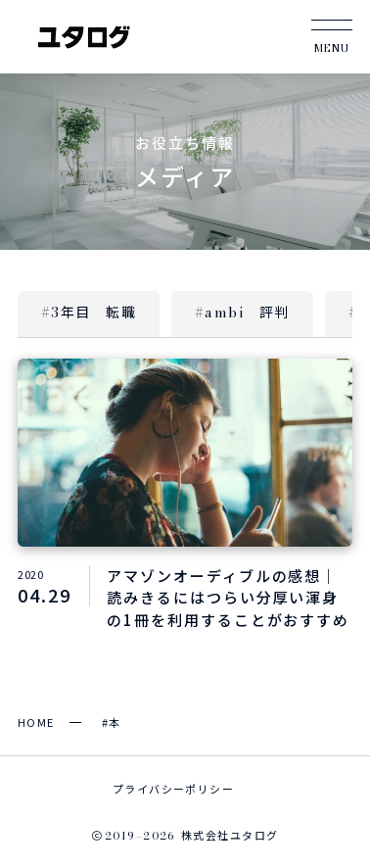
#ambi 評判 (242, 313)
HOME (36, 722)
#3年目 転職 (89, 313)
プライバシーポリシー (173, 789)
